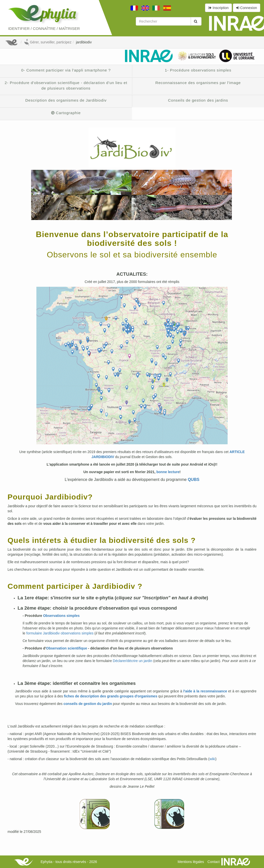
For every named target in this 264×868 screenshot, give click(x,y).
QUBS (193, 480)
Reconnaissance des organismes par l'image (198, 83)
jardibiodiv (84, 42)
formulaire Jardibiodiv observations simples (60, 633)
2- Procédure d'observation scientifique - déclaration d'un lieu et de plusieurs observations (66, 85)
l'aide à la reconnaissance (205, 691)
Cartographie (66, 113)
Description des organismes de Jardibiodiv (66, 100)
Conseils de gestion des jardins (198, 100)
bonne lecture (168, 472)
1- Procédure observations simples (198, 70)
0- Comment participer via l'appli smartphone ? (66, 70)
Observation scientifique (67, 648)
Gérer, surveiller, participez (48, 42)
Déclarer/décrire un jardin (133, 661)
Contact (214, 862)
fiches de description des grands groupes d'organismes (111, 696)
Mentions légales (191, 862)
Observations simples (61, 616)
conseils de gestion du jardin (88, 704)
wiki (212, 759)
